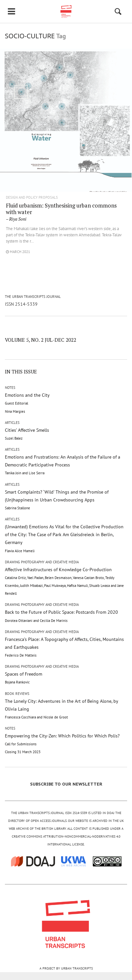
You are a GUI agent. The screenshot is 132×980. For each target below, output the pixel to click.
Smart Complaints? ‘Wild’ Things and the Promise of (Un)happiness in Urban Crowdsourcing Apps (57, 500)
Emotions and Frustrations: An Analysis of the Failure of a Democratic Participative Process (63, 465)
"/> (66, 131)
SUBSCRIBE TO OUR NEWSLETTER (66, 784)
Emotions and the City (27, 403)
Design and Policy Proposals (32, 198)
